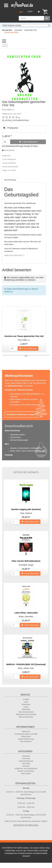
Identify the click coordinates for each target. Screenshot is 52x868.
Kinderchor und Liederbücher (26, 768)
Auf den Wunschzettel (10, 167)
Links (26, 702)
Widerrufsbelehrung (26, 739)
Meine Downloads (26, 717)
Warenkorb (26, 704)
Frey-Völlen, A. (24, 340)
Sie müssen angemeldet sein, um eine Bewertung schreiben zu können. (24, 279)
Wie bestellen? (26, 741)
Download (26, 763)
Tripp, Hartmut (26, 513)
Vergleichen (6, 156)
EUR (31, 11)
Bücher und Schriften (26, 771)
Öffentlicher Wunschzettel (26, 714)
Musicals (26, 766)
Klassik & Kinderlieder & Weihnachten (26, 448)
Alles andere (26, 773)
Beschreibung (10, 180)
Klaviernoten (15, 437)
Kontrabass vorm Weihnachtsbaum (25, 405)
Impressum (26, 731)
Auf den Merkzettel (9, 163)
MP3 (7, 444)
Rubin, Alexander (26, 617)
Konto (26, 707)
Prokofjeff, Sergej (26, 565)
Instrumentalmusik (26, 761)
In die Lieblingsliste (9, 159)
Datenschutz (26, 736)
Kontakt (26, 699)
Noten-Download (12, 431)
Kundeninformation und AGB (26, 734)
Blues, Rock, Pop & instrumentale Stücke (27, 451)
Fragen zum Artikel (9, 170)
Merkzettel (26, 709)
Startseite (26, 756)
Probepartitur (11, 128)
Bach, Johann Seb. (26, 668)
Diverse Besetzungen (19, 440)
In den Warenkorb (28, 142)
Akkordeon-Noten (18, 435)
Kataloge (9, 455)
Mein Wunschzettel (26, 712)
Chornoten (26, 758)
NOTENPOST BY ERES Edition (26, 825)
